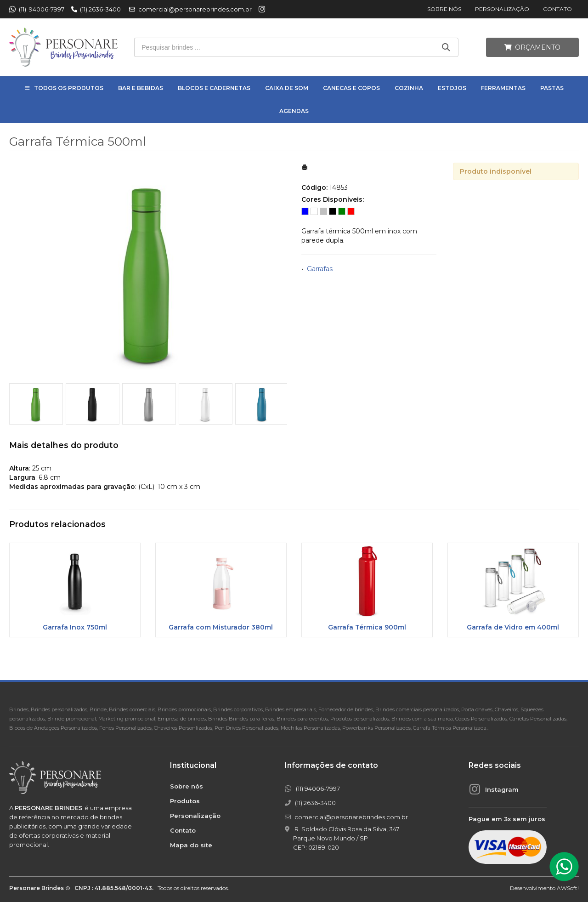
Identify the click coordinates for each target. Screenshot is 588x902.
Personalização (502, 9)
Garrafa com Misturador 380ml (221, 627)
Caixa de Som (287, 88)
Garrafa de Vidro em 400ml (513, 627)
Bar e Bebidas (141, 88)
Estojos (452, 88)
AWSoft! (568, 888)
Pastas (552, 88)
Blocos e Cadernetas (214, 88)
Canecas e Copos (351, 88)
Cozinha (409, 88)
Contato (557, 9)
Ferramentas (503, 88)
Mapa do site (191, 845)
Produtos (185, 801)
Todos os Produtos (69, 88)
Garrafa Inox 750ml (75, 627)
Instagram (502, 789)
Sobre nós (444, 9)
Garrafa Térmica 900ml (367, 627)
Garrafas (320, 269)
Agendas (294, 111)
